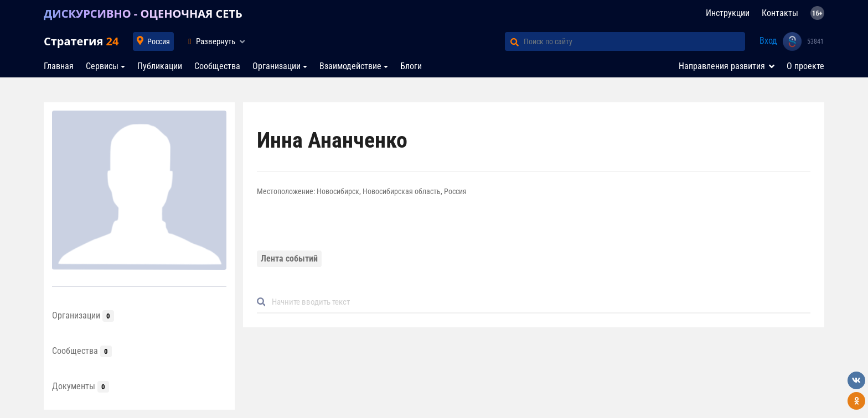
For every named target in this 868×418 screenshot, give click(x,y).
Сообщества (217, 66)
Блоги (411, 66)
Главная (59, 66)
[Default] (538, 302)
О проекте (805, 66)
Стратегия (81, 41)
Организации (277, 66)
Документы (81, 386)
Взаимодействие (350, 66)
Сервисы (102, 66)
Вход (768, 41)
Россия (159, 41)
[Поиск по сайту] (634, 41)
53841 (815, 41)
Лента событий (289, 258)
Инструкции (728, 13)
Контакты (780, 13)
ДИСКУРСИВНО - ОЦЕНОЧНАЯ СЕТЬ (143, 14)
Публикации (160, 66)
